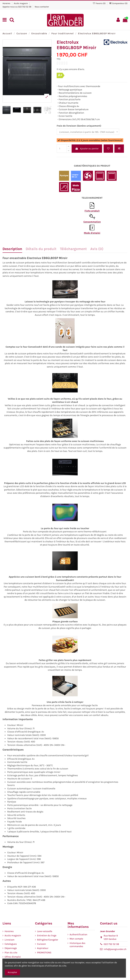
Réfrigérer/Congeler (48, 940)
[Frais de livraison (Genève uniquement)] (88, 132)
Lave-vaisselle (45, 931)
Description (12, 249)
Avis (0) (97, 249)
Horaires (7, 3)
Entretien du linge (47, 936)
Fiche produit (92, 211)
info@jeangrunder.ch (115, 949)
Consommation (92, 222)
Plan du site (11, 953)
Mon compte (76, 939)
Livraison (9, 940)
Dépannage (11, 948)
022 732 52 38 (25, 7)
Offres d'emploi (13, 957)
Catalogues (11, 944)
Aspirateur (43, 948)
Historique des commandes (77, 945)
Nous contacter (42, 7)
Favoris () (99, 3)
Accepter (12, 972)
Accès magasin (21, 3)
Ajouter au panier (87, 149)
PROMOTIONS (44, 953)
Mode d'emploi (92, 233)
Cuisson (41, 944)
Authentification (78, 935)
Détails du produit (41, 249)
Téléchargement (73, 249)
